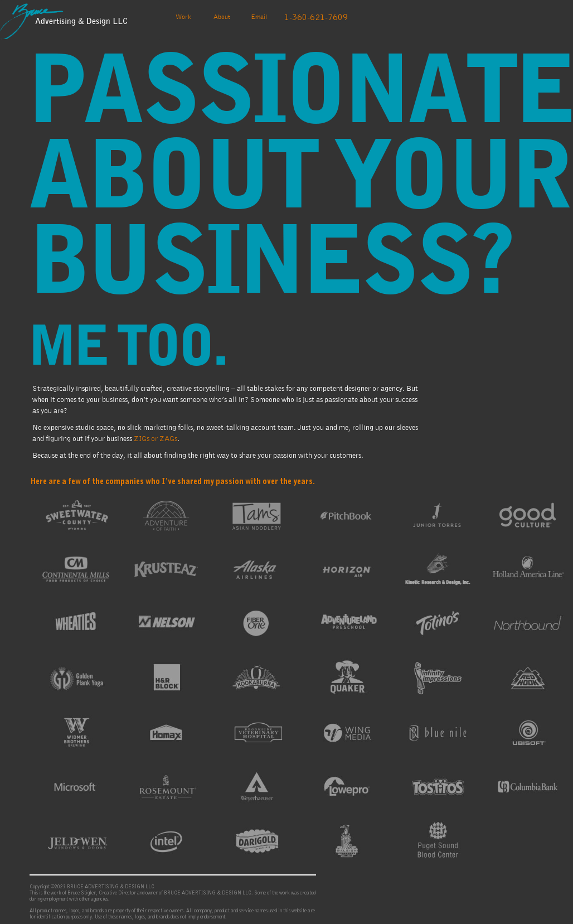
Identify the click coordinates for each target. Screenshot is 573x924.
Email (259, 17)
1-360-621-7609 (316, 17)
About (222, 17)
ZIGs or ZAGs (156, 439)
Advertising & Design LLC (81, 21)
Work (188, 15)
